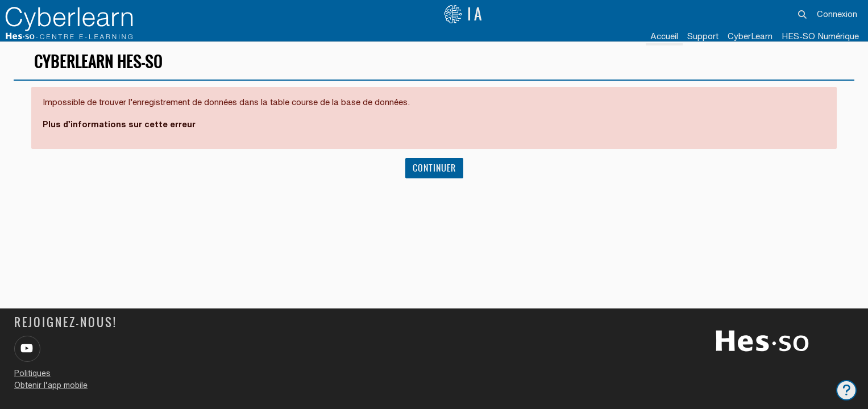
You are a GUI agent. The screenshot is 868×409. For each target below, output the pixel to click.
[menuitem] (750, 37)
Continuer (434, 171)
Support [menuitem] (703, 36)
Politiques (32, 373)
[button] (803, 14)
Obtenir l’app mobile (51, 385)
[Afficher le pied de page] (846, 390)
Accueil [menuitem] (664, 36)
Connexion (837, 14)
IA (464, 14)
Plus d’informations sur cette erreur (120, 128)
